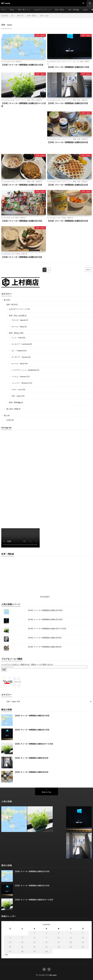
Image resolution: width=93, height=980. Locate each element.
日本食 (63, 218)
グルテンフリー (67, 61)
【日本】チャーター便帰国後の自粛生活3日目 (22, 257)
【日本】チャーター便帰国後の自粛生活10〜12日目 (24, 105)
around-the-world (9, 61)
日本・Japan (40, 35)
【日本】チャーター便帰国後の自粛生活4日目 (68, 221)
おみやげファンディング (43, 10)
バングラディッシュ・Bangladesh (24, 370)
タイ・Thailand (17, 351)
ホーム (4, 10)
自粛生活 (18, 61)
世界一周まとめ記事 (16, 316)
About (12, 10)
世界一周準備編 (74, 10)
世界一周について (24, 10)
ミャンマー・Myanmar (20, 383)
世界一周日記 (60, 10)
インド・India (17, 338)
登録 (4, 670)
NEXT (88, 270)
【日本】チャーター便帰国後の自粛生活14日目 (22, 65)
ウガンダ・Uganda (19, 320)
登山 (6, 415)
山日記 (85, 10)
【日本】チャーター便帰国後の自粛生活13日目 (68, 67)
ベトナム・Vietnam (19, 377)
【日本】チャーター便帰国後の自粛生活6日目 (68, 185)
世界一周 (10, 305)
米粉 (33, 100)
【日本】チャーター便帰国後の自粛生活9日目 (68, 103)
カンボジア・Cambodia (20, 344)
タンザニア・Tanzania (20, 357)
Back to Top (46, 792)
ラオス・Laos (17, 389)
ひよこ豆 (76, 61)
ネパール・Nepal (18, 327)
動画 (82, 61)
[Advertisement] (24, 131)
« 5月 (6, 955)
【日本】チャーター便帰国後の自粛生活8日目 (68, 142)
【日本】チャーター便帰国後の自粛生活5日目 (22, 221)
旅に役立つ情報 (12, 409)
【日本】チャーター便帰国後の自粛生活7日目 (22, 185)
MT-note (53, 975)
